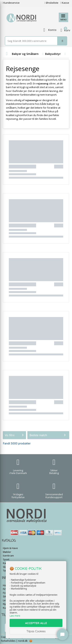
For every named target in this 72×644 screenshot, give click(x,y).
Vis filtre (15, 435)
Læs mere (15, 616)
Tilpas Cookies (36, 631)
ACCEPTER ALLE (36, 623)
